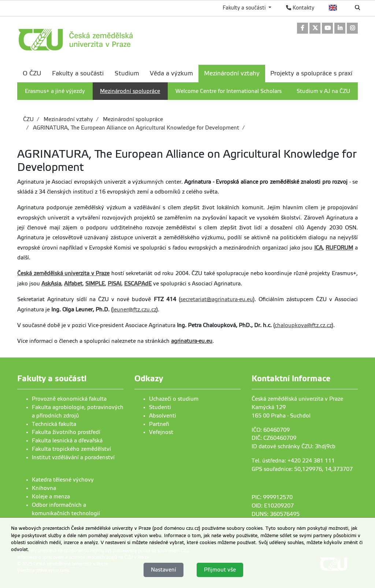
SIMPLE (95, 284)
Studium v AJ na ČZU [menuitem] (323, 91)
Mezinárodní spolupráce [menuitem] (130, 91)
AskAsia (51, 284)
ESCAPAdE (138, 284)
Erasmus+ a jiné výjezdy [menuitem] (55, 91)
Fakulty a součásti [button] (245, 8)
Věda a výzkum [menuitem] (171, 73)
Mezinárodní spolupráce (132, 119)
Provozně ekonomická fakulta (69, 399)
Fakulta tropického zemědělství (71, 449)
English (333, 8)
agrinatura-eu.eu (192, 341)
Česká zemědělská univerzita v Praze (63, 273)
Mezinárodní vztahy (68, 119)
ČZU (28, 119)
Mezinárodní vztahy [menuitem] (232, 73)
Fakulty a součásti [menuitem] (78, 73)
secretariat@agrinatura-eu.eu (217, 299)
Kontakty (300, 8)
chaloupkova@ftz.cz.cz (303, 325)
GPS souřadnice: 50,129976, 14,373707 (302, 469)
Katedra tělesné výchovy (63, 480)
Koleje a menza (51, 497)
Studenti (160, 407)
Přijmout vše (220, 570)
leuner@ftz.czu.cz (134, 310)
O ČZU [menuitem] (32, 73)
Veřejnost (161, 432)
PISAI (114, 284)
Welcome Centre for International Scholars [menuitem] (229, 91)
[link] (302, 29)
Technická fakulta (54, 424)
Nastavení (164, 570)
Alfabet (73, 284)
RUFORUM (339, 248)
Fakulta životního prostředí (66, 432)
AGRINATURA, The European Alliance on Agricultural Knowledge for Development (135, 128)
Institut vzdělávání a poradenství (73, 457)
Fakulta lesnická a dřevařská (67, 441)
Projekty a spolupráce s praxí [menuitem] (311, 73)
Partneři (159, 424)
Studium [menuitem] (127, 73)
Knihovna (44, 488)
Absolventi (163, 416)
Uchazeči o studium (174, 399)
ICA (318, 248)
